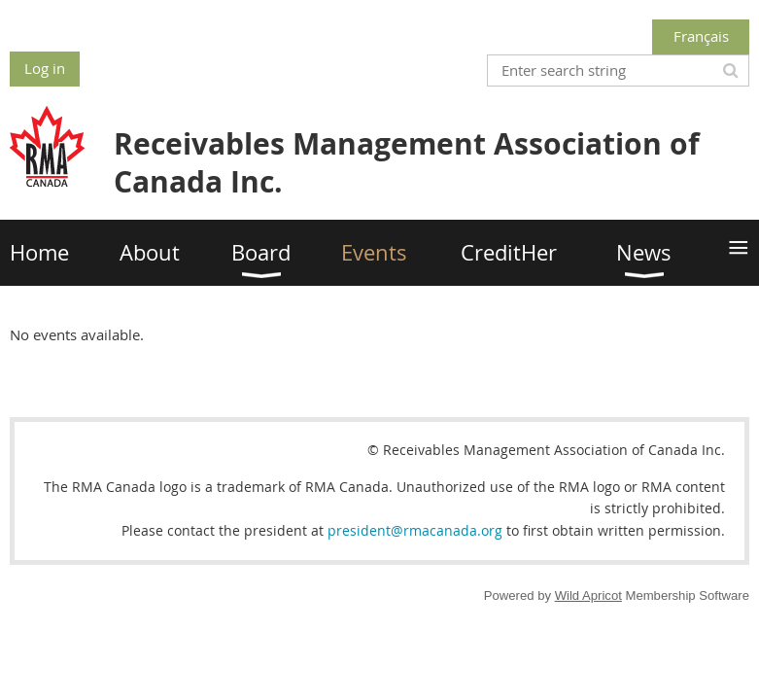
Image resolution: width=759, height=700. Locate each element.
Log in (45, 68)
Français (701, 36)
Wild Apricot (588, 595)
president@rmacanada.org (415, 530)
